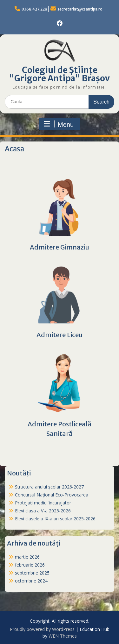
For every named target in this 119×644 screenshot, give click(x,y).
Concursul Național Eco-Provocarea (52, 495)
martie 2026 (27, 557)
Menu (59, 124)
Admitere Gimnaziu (60, 247)
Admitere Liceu (60, 335)
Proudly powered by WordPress (42, 629)
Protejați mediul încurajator (43, 503)
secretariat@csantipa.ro (80, 9)
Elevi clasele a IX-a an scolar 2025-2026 (55, 519)
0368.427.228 (34, 9)
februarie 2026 (30, 565)
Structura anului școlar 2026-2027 (49, 487)
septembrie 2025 (32, 573)
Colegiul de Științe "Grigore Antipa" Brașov (60, 74)
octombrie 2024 (31, 581)
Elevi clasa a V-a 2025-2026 (43, 511)
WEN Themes (63, 636)
